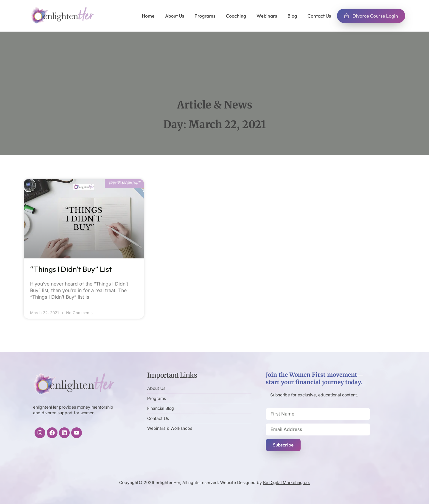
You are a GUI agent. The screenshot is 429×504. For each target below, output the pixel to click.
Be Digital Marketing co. (286, 482)
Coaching (236, 16)
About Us (175, 16)
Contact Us (319, 16)
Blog (292, 16)
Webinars (267, 16)
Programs (205, 16)
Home (148, 16)
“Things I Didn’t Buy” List (71, 269)
